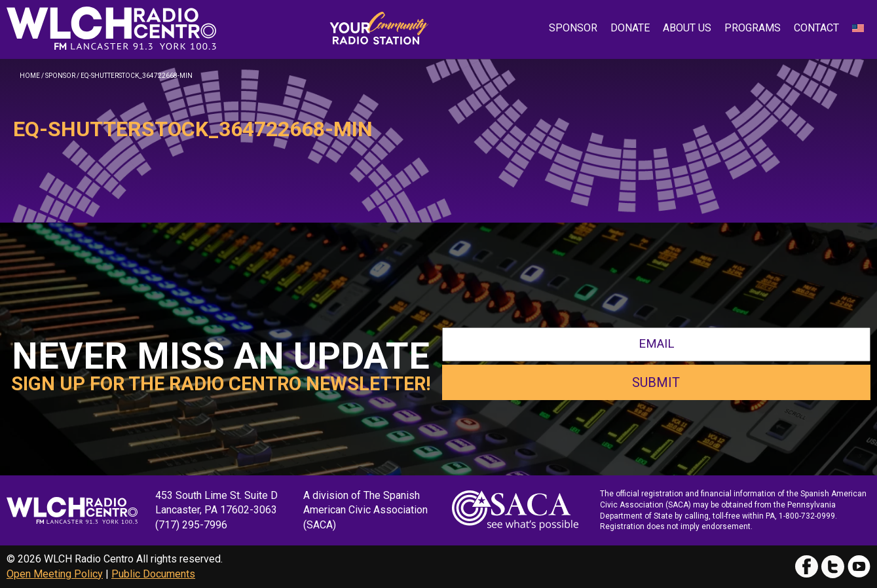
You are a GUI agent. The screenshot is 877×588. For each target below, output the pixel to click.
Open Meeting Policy (55, 574)
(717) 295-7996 (191, 525)
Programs (753, 28)
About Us (687, 28)
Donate (630, 28)
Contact (816, 28)
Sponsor (573, 28)
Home (30, 76)
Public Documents (153, 574)
